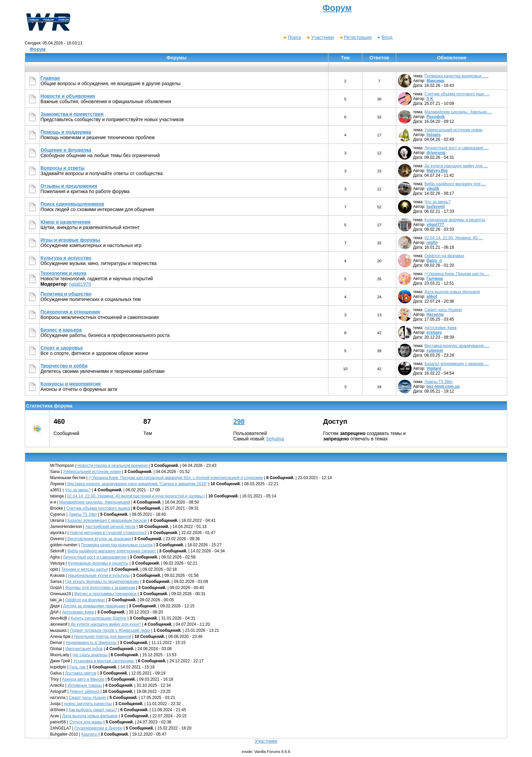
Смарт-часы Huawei (443, 310)
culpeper (435, 351)
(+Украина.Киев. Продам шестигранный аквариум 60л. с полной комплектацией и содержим (176, 478)
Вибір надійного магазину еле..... (455, 184)
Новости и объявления (68, 96)
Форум (37, 49)
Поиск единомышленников (72, 204)
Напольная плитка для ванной (102, 637)
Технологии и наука (63, 273)
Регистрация (355, 37)
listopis (434, 135)
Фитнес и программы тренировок (106, 594)
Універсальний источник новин (453, 130)
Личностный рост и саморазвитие (95, 557)
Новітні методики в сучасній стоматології (108, 533)
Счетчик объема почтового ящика (98, 508)
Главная (50, 78)
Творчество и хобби (64, 366)
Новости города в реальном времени (112, 466)
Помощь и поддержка (66, 132)
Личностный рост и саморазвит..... (457, 148)
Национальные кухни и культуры (99, 575)
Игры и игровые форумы (70, 240)
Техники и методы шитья (84, 569)
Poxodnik (436, 117)
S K (430, 99)
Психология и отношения (70, 312)
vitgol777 (435, 225)
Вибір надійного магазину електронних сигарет (112, 551)
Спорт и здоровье (62, 348)
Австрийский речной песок (111, 527)
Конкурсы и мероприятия (71, 384)
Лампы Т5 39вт (439, 382)
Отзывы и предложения (69, 186)
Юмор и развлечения (65, 222)
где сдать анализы (90, 655)
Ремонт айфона (84, 692)
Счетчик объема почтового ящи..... (457, 94)
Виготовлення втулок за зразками (99, 539)
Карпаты (89, 734)
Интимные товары (85, 685)
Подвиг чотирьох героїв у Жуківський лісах (110, 630)
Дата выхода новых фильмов (452, 292)
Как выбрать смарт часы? (93, 710)
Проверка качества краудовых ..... (456, 76)
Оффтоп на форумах (444, 256)
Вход (385, 37)
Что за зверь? (438, 202)
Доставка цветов (81, 673)
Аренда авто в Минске (83, 679)
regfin (432, 243)
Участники (320, 37)
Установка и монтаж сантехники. (104, 661)
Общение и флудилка (66, 150)
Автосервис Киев (441, 328)
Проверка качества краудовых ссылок (117, 545)
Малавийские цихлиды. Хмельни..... (458, 112)
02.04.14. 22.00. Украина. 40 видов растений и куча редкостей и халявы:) (136, 496)
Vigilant (434, 368)
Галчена (435, 279)
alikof (432, 297)
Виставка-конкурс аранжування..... (457, 346)
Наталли (435, 315)
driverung (436, 153)
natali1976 (80, 284)
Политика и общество (66, 294)
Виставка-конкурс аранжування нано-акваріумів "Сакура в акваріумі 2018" (137, 484)
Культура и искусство (66, 258)
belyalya (275, 439)
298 (239, 421)
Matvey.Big (437, 171)
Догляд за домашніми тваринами (94, 606)
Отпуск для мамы (86, 722)
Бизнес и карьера (61, 330)
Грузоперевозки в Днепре (99, 728)
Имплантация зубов (84, 649)
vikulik (433, 189)
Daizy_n (434, 261)
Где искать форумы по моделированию (102, 582)
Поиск (292, 37)
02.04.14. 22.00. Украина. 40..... (454, 238)
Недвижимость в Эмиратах (91, 643)
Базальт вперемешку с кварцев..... (457, 364)
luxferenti (436, 207)
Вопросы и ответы (62, 168)
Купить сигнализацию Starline (98, 618)
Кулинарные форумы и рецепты (455, 220)
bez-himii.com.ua (443, 386)
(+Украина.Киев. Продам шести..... (457, 274)
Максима (435, 81)
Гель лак (78, 667)
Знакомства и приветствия (72, 114)
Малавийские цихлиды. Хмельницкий (95, 502)
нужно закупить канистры (88, 704)
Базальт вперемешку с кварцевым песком (107, 521)
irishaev (434, 333)
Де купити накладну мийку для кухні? (106, 624)
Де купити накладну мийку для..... (456, 166)
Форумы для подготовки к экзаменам (100, 588)
